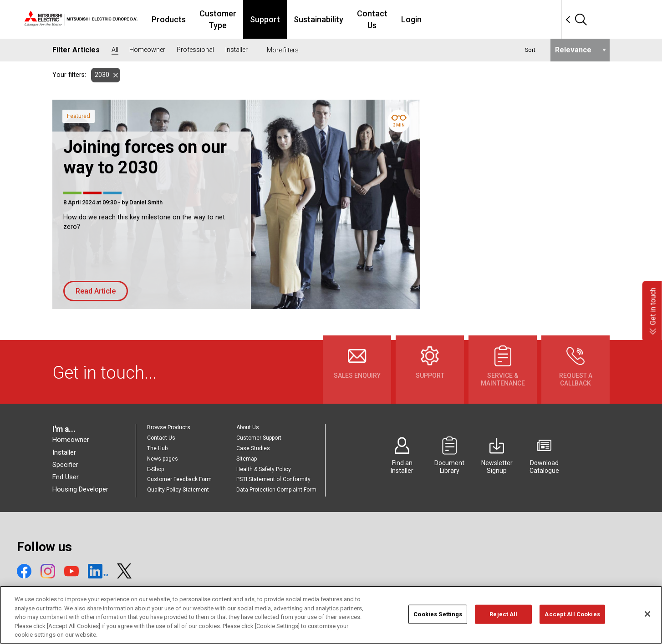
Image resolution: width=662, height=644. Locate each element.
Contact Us (447, 19)
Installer (64, 452)
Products (218, 19)
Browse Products (169, 427)
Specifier (65, 465)
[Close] (647, 627)
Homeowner (71, 440)
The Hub (157, 448)
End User (66, 477)
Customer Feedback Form (179, 479)
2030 (100, 75)
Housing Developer (80, 489)
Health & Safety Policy (264, 469)
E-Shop (155, 469)
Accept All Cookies (572, 627)
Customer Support (259, 438)
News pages (163, 459)
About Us (248, 427)
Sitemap (247, 459)
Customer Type (277, 19)
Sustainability (388, 19)
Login (491, 19)
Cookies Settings (438, 627)
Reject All (503, 627)
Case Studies (253, 448)
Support (334, 19)
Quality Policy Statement (178, 490)
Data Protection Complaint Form (276, 490)
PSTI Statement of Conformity (273, 479)
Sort (530, 50)
